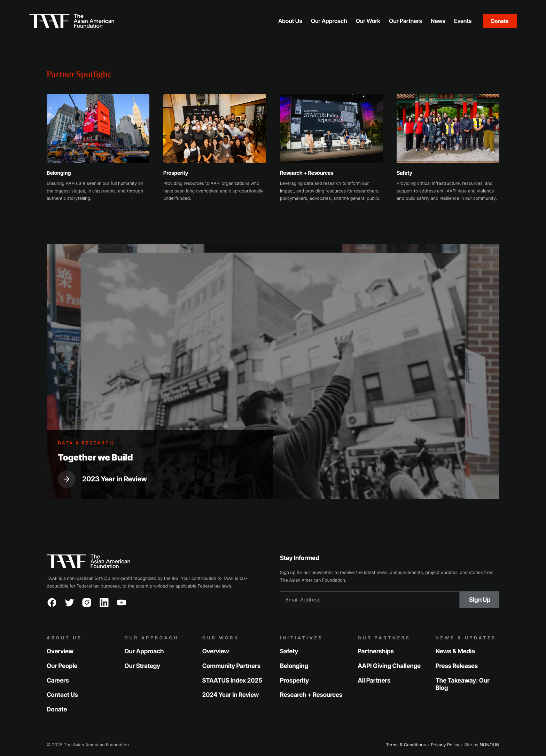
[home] (141, 21)
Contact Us (62, 695)
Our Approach (144, 651)
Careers (58, 681)
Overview (60, 651)
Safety (289, 651)
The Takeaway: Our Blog (463, 684)
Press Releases (457, 666)
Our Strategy (142, 666)
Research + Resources (311, 695)
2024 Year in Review (231, 695)
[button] (290, 21)
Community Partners (231, 666)
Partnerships (376, 651)
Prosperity (294, 681)
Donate (500, 21)
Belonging (294, 666)
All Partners (374, 681)
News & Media (455, 651)
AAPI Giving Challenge (389, 666)
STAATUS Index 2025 (232, 681)
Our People (62, 666)
